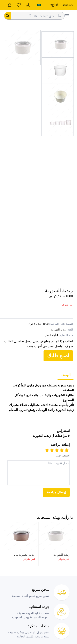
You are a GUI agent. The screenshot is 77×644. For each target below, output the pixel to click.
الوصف (66, 375)
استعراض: (63, 455)
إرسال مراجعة (56, 492)
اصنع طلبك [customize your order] (58, 356)
